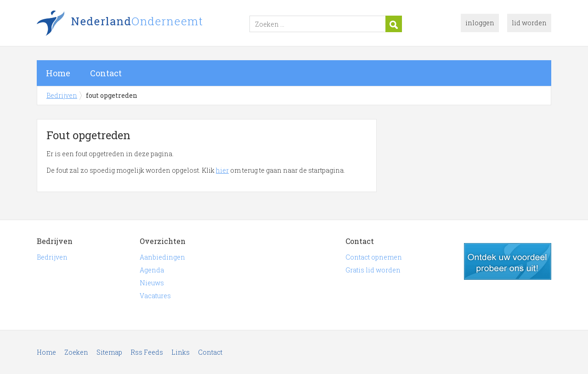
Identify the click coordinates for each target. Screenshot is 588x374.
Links (181, 352)
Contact (106, 73)
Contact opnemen (374, 257)
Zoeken (76, 352)
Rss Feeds (147, 352)
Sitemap (109, 352)
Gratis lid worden (373, 270)
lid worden (529, 23)
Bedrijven (152, 24)
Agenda (152, 270)
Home (58, 73)
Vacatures (155, 296)
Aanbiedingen (162, 257)
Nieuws (152, 283)
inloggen (480, 23)
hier (222, 170)
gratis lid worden (508, 261)
